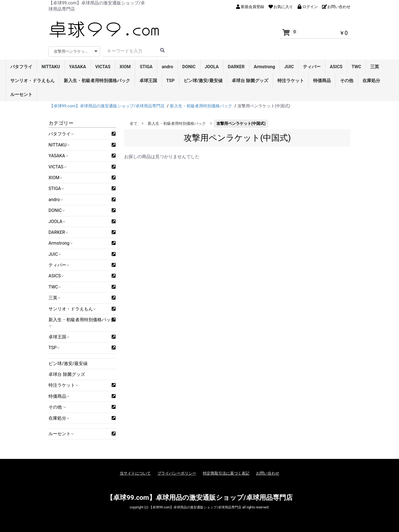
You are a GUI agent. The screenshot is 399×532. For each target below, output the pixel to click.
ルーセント (21, 94)
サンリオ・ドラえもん (32, 81)
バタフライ (21, 67)
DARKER (236, 67)
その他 (347, 81)
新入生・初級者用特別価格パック (97, 81)
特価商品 (322, 81)
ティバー (312, 67)
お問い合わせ (268, 473)
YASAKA (77, 67)
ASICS (336, 67)
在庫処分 (371, 81)
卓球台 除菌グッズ (250, 81)
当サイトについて (135, 473)
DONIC (189, 67)
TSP (170, 81)
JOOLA (212, 67)
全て (134, 123)
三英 (375, 67)
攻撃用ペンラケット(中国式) (241, 123)
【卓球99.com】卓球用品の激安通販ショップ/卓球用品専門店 (199, 498)
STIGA (146, 67)
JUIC (289, 67)
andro (167, 67)
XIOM (125, 67)
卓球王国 (148, 81)
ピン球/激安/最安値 (203, 81)
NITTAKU (51, 67)
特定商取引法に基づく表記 (226, 473)
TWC (356, 67)
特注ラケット (291, 81)
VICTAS (103, 67)
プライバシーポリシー (177, 473)
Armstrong (264, 67)
